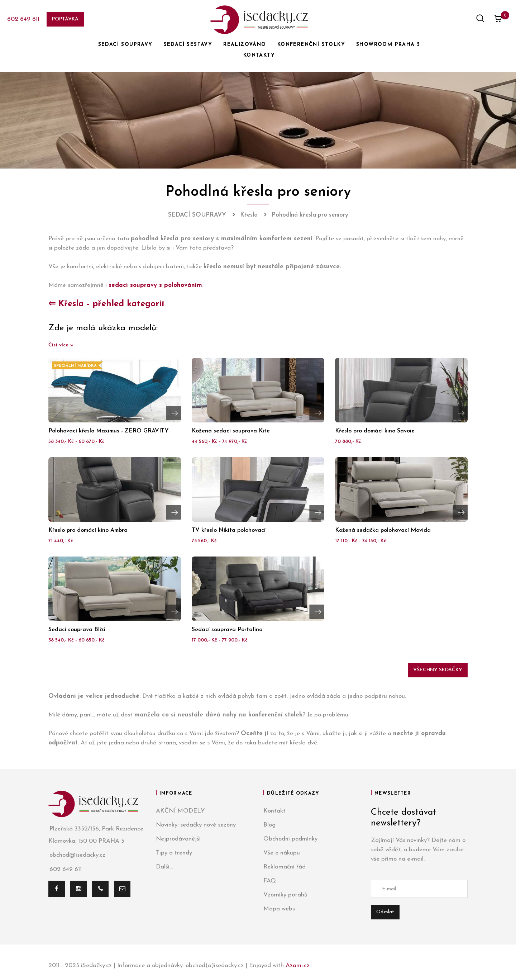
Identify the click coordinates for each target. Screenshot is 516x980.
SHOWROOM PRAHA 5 (388, 45)
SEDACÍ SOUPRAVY (125, 45)
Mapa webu (279, 909)
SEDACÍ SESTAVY (188, 45)
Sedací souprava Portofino (227, 630)
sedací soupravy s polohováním (155, 285)
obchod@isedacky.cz (77, 855)
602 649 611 (23, 19)
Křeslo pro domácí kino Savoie (375, 431)
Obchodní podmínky (290, 839)
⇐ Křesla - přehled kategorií (106, 304)
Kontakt (274, 811)
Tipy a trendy (174, 853)
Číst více (59, 345)
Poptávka (65, 19)
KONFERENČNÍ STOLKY (311, 45)
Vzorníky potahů (285, 895)
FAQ (270, 881)
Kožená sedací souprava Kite (231, 431)
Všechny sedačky (438, 670)
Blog (269, 825)
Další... (164, 867)
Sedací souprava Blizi (77, 630)
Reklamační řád (285, 867)
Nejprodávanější (178, 839)
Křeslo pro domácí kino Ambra (88, 530)
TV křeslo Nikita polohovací (229, 530)
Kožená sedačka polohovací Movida (383, 530)
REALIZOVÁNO (245, 45)
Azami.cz (298, 965)
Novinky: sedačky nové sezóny (196, 825)
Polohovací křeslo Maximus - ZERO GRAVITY (109, 431)
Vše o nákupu (282, 853)
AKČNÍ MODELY (180, 811)
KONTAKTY (259, 55)
